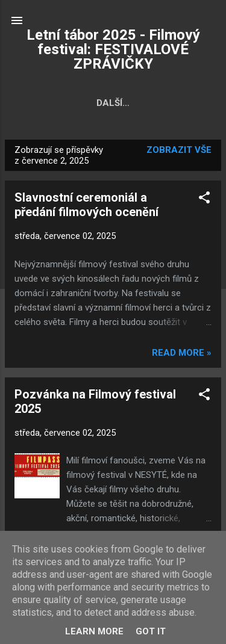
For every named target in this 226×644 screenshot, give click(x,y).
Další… (189, 103)
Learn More (94, 631)
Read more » (182, 353)
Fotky (136, 103)
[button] (204, 200)
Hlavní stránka (60, 103)
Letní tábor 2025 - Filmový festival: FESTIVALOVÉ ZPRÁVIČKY (113, 49)
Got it (151, 631)
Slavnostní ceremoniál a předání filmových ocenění (86, 205)
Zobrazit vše (179, 150)
